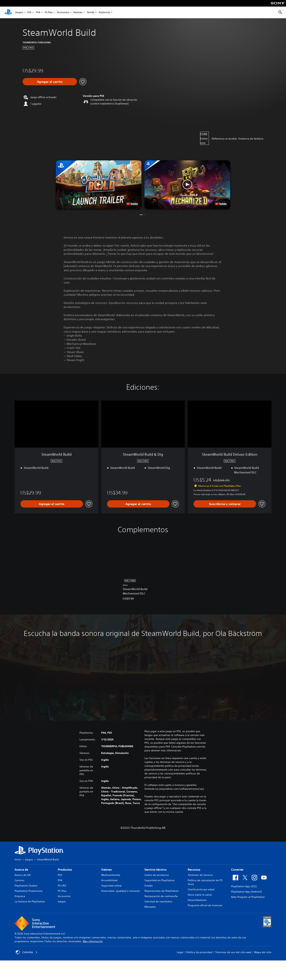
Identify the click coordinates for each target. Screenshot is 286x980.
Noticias (78, 13)
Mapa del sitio (263, 952)
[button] (99, 185)
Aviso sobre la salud (200, 895)
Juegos (19, 13)
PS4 (38, 13)
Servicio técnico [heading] (155, 870)
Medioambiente (111, 875)
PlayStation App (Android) (246, 892)
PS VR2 (62, 886)
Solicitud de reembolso (158, 901)
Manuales (150, 907)
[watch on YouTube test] (132, 204)
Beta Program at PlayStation (248, 897)
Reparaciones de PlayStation (162, 891)
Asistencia (104, 13)
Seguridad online (111, 886)
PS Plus (49, 13)
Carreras (20, 880)
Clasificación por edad (201, 889)
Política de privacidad (199, 952)
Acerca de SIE (23, 875)
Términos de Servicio (200, 875)
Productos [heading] (65, 870)
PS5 (29, 13)
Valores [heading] (107, 870)
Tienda (90, 13)
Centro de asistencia (157, 875)
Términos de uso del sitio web (233, 952)
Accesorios (63, 13)
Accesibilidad (109, 880)
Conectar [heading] (237, 870)
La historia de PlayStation (30, 901)
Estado (149, 886)
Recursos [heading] (194, 870)
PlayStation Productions (29, 891)
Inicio (18, 859)
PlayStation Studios (26, 886)
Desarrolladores (197, 900)
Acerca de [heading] (21, 870)
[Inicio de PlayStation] (8, 12)
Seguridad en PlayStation (160, 880)
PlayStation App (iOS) (244, 886)
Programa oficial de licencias (205, 905)
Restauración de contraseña (161, 896)
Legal (180, 952)
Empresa (20, 896)
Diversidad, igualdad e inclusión (121, 891)
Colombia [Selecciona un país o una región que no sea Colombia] (27, 952)
